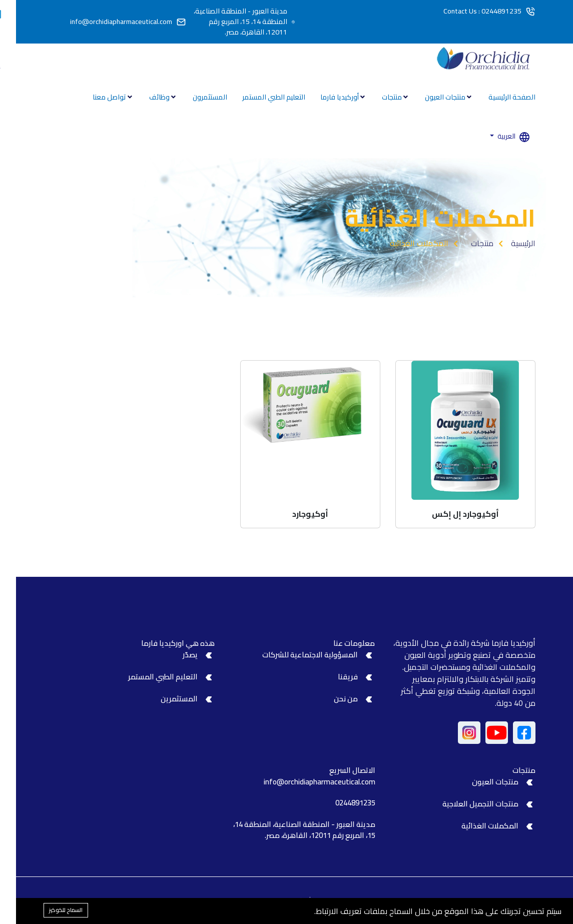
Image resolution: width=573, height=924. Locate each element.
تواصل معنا (94, 97)
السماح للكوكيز (50, 910)
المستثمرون (194, 97)
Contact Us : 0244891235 (466, 11)
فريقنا (332, 677)
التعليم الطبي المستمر (258, 97)
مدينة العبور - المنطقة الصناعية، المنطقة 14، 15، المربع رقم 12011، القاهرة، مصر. (224, 22)
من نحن (330, 699)
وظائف (144, 97)
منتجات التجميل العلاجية (464, 804)
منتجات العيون (430, 97)
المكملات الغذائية (474, 826)
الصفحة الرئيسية (496, 97)
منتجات (377, 97)
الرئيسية (507, 243)
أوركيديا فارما (324, 97)
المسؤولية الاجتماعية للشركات (294, 655)
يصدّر (174, 655)
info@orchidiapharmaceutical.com (105, 22)
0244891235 (339, 803)
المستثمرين (163, 699)
